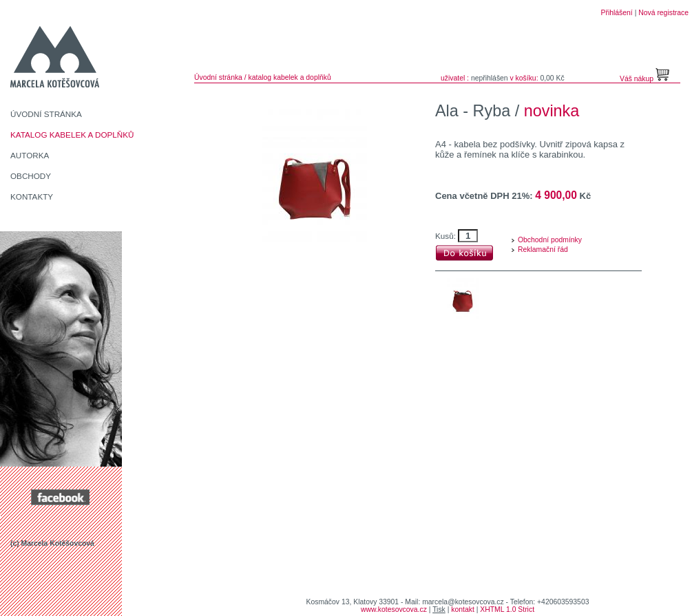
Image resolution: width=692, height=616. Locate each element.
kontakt (463, 609)
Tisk (439, 609)
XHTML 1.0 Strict (507, 609)
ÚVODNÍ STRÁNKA (46, 114)
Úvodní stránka (218, 77)
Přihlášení (617, 13)
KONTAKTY (32, 197)
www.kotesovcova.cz (394, 609)
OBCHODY (31, 176)
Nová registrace (663, 13)
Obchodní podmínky (550, 240)
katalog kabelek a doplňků (290, 77)
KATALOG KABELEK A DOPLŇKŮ (72, 135)
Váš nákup (638, 79)
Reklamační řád (543, 249)
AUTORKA (30, 155)
